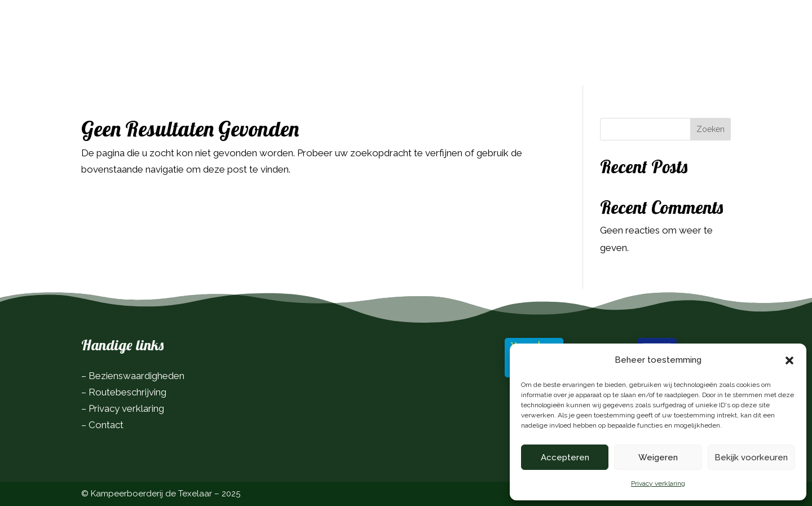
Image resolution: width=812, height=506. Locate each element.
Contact (106, 425)
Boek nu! (699, 25)
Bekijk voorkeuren (751, 457)
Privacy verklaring (658, 483)
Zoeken (710, 129)
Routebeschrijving (127, 392)
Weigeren (658, 457)
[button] (789, 360)
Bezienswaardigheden (136, 376)
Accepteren (565, 457)
